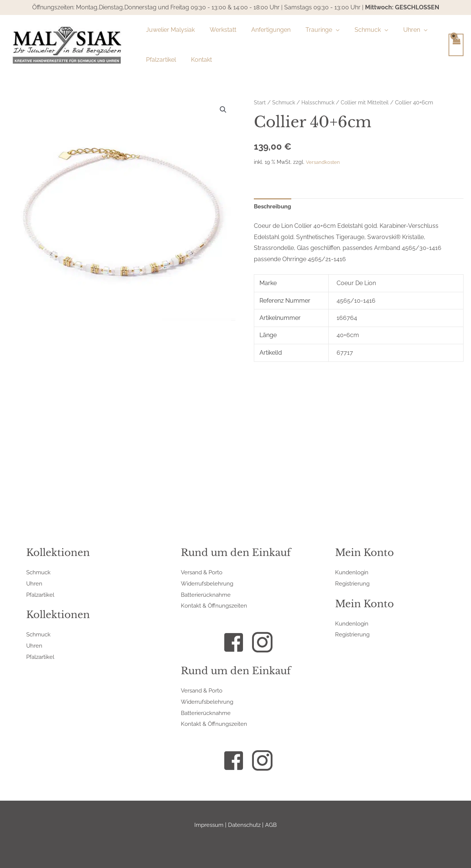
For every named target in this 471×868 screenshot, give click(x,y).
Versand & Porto (203, 572)
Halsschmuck (320, 102)
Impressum (208, 825)
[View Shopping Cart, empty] (456, 45)
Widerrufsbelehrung (209, 583)
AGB (273, 825)
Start (260, 102)
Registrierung (353, 583)
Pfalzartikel (41, 595)
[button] (223, 110)
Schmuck (284, 102)
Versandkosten (324, 161)
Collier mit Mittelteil (369, 102)
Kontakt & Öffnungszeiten (215, 606)
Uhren (35, 583)
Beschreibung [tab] (274, 207)
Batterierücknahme (207, 595)
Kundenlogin (353, 572)
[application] (325, 30)
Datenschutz (245, 825)
